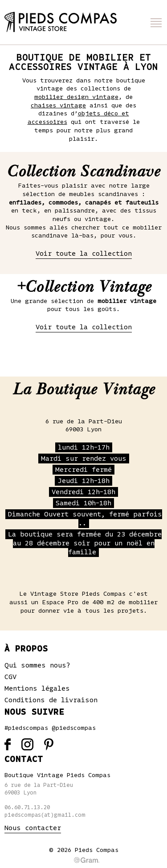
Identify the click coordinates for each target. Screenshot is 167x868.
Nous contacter (33, 828)
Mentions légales (37, 688)
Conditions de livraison (51, 700)
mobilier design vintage (76, 97)
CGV (10, 677)
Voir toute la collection (84, 254)
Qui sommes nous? (37, 665)
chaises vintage (58, 106)
